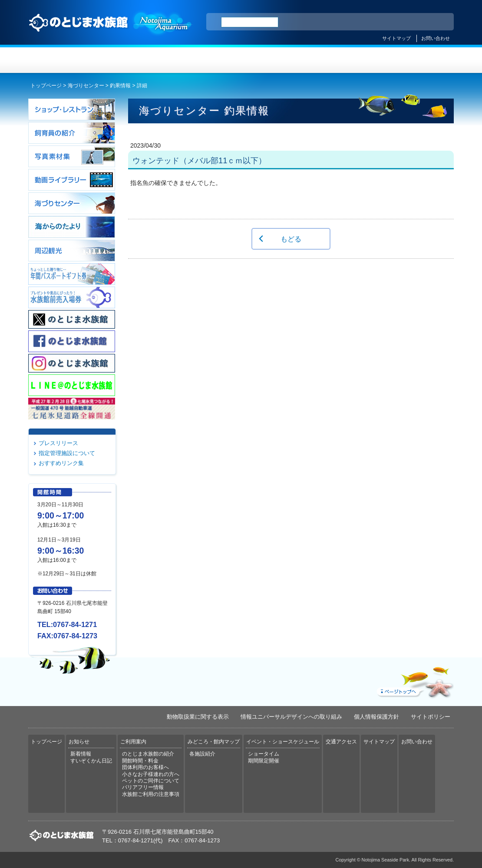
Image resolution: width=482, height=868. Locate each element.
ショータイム (264, 754)
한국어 (437, 22)
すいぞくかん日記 (91, 761)
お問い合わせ (436, 38)
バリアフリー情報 (143, 787)
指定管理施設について (67, 453)
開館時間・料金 (140, 761)
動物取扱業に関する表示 (198, 717)
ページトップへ (414, 680)
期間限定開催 (264, 761)
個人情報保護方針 (376, 717)
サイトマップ (396, 38)
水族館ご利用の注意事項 (151, 794)
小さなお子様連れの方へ (151, 774)
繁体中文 (417, 22)
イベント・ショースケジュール (347, 60)
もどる (291, 239)
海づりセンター (86, 86)
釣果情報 (120, 86)
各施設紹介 (202, 754)
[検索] (250, 22)
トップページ (64, 60)
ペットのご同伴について (151, 781)
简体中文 (394, 22)
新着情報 (81, 754)
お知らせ (135, 60)
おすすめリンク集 (61, 463)
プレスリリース (58, 443)
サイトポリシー (431, 717)
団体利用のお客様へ (145, 767)
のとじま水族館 (111, 31)
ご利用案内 (206, 60)
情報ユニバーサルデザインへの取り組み (291, 717)
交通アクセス (418, 60)
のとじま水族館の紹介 (148, 754)
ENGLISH (371, 22)
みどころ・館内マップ (276, 60)
